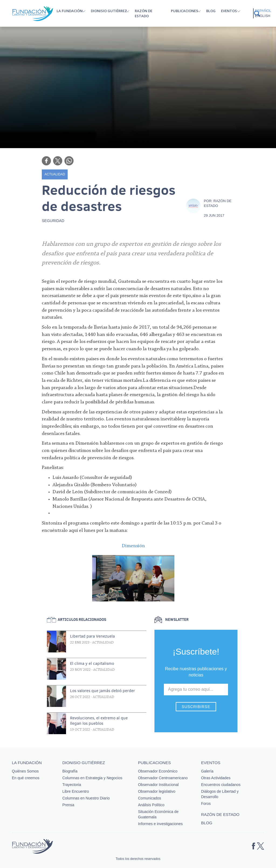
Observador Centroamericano (163, 778)
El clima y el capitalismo (92, 663)
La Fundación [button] (70, 11)
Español (263, 11)
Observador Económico (158, 771)
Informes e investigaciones (160, 824)
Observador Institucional (158, 785)
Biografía (70, 771)
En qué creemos (26, 778)
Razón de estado (144, 13)
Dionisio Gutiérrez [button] (109, 11)
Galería (207, 771)
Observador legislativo (157, 791)
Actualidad (55, 174)
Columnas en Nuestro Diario (86, 798)
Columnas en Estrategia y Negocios (92, 778)
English (263, 16)
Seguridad (53, 221)
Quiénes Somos (25, 771)
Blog (211, 11)
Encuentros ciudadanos (221, 785)
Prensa (68, 805)
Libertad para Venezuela (92, 636)
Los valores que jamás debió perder (103, 691)
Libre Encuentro (76, 791)
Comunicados (150, 798)
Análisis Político (151, 805)
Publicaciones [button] (184, 11)
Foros (206, 804)
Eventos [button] (229, 11)
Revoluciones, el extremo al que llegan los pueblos (99, 721)
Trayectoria (72, 785)
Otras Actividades (216, 778)
